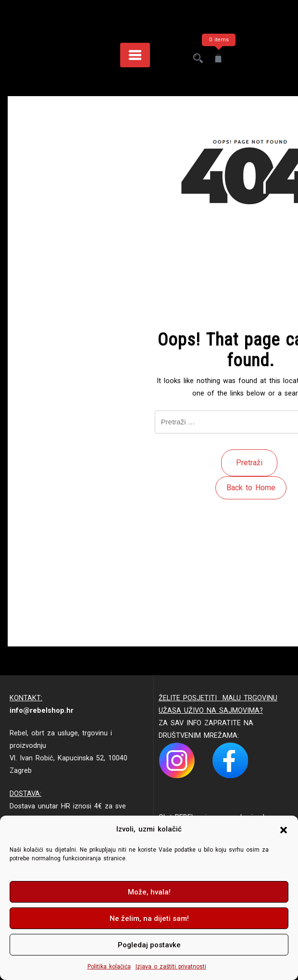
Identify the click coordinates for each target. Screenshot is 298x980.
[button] (284, 830)
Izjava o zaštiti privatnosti (171, 967)
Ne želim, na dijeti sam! (149, 918)
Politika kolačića (109, 967)
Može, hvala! (149, 892)
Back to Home (251, 488)
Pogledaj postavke (149, 945)
